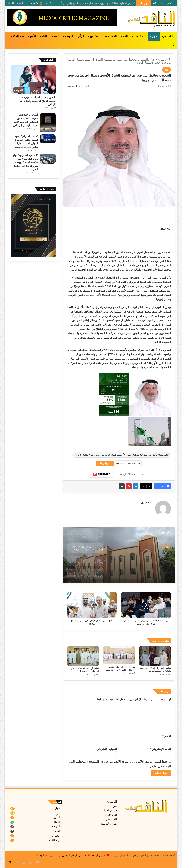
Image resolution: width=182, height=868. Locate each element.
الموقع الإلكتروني (107, 748)
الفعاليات (111, 36)
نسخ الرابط (105, 464)
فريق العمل (110, 809)
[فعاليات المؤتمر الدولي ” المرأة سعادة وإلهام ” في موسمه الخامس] (155, 655)
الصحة (55, 36)
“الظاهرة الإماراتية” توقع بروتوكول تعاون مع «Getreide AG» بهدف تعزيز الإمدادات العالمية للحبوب (25, 162)
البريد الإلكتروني (160, 748)
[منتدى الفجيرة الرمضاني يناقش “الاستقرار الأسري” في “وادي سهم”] (119, 654)
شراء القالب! (109, 822)
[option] (119, 554)
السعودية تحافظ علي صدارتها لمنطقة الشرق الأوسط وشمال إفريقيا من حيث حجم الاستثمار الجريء (121, 455)
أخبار (155, 36)
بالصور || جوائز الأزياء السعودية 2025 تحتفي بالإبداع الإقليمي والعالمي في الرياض (36, 101)
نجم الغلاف (17, 36)
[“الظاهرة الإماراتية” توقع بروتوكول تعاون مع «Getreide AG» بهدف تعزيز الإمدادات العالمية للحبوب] (48, 159)
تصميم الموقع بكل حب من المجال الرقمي (84, 854)
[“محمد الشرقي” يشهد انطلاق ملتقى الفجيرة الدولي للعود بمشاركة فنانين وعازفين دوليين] (48, 139)
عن (115, 805)
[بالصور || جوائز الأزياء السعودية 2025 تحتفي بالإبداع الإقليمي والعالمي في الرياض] (33, 79)
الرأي (81, 36)
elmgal (40, 854)
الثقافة (44, 36)
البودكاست (140, 36)
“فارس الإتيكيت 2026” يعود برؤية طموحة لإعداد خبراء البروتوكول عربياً (98, 3)
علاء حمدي (162, 86)
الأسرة (32, 36)
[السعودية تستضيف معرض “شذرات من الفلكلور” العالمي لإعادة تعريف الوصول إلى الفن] (48, 123)
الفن (125, 36)
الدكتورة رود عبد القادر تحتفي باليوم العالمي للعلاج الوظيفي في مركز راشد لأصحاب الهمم (144, 555)
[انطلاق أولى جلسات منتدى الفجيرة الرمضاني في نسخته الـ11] (83, 655)
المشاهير (95, 36)
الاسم (167, 735)
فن (59, 812)
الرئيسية (167, 36)
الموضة (69, 36)
